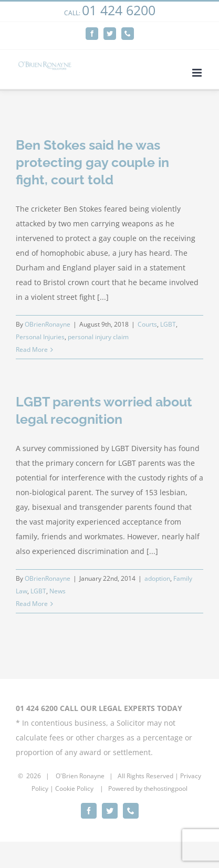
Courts (147, 324)
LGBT (168, 324)
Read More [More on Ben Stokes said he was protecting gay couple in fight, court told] (32, 349)
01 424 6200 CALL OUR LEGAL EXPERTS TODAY (99, 708)
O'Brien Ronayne (80, 776)
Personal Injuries (40, 337)
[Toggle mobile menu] (198, 73)
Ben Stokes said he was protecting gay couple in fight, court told (92, 162)
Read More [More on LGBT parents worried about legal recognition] (32, 604)
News (58, 591)
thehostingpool (166, 788)
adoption (157, 578)
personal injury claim (98, 337)
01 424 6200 (119, 10)
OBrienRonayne (48, 324)
